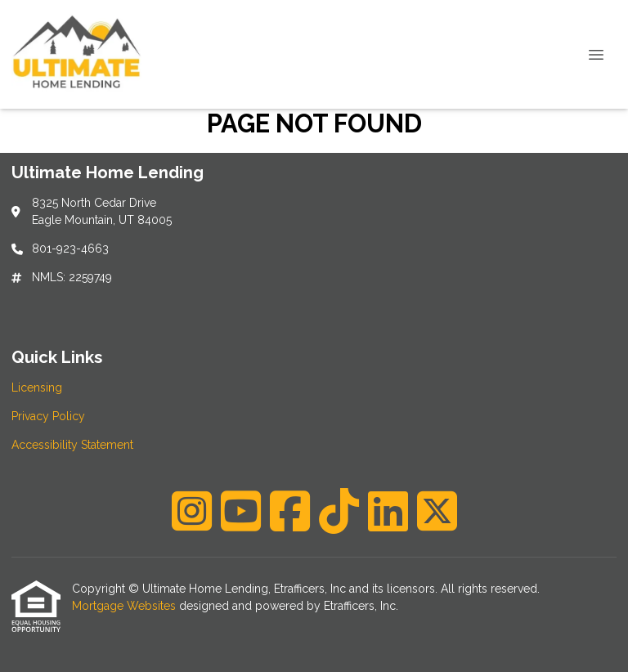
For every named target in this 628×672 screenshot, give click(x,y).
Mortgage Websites (126, 606)
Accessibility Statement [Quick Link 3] (72, 445)
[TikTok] (339, 511)
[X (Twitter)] (437, 511)
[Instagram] (192, 511)
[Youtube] (241, 511)
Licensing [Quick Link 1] (37, 388)
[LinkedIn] (388, 511)
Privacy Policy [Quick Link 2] (48, 416)
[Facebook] (290, 511)
